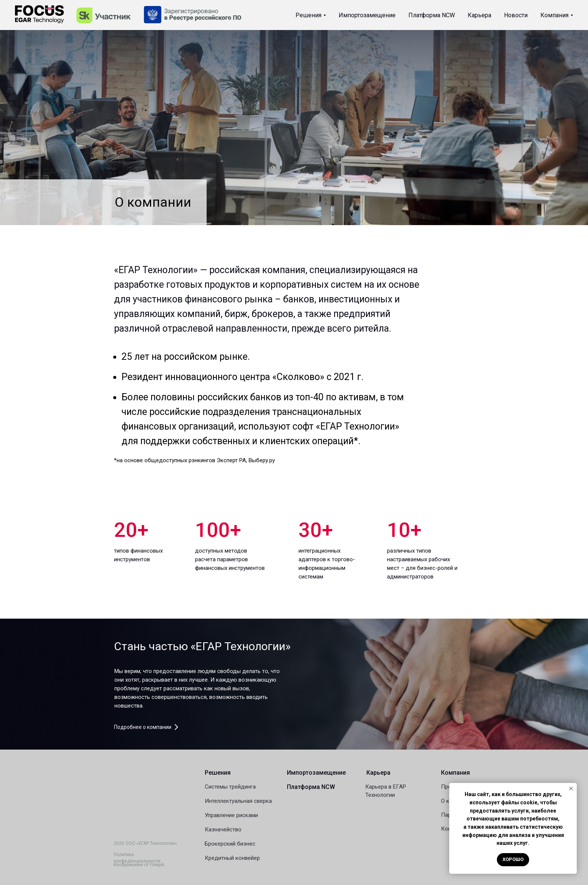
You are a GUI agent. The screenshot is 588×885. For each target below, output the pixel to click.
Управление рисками (231, 815)
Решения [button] (308, 15)
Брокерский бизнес (230, 844)
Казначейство (223, 829)
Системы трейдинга (230, 787)
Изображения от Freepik (139, 865)
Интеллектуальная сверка (238, 801)
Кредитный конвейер (232, 858)
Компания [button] (554, 15)
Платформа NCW (432, 15)
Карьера (479, 15)
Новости (516, 15)
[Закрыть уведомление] (571, 789)
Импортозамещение (367, 15)
